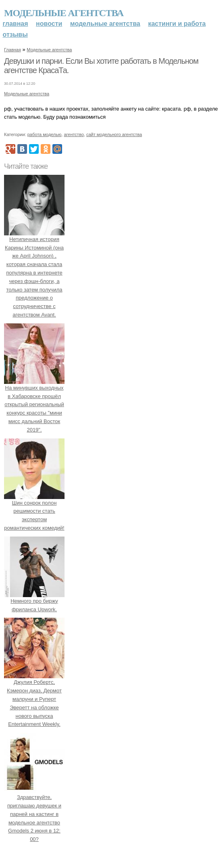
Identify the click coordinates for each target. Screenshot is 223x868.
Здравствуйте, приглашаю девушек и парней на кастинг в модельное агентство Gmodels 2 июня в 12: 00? (34, 814)
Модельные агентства (64, 13)
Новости (49, 24)
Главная (16, 24)
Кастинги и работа (177, 24)
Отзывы (15, 35)
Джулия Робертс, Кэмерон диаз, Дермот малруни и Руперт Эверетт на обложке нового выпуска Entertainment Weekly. (34, 699)
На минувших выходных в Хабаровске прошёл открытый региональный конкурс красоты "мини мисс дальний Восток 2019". (34, 405)
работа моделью (45, 134)
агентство (74, 134)
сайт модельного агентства (114, 134)
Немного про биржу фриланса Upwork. (34, 601)
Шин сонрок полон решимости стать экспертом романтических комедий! (34, 511)
